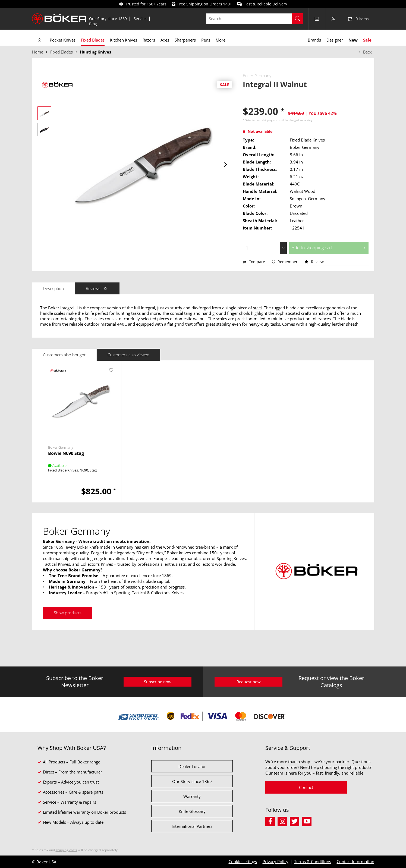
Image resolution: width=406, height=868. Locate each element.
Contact (306, 787)
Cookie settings (243, 861)
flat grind (176, 324)
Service (140, 19)
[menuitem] (108, 19)
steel (257, 308)
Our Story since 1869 (108, 19)
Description (53, 288)
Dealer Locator (192, 766)
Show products (68, 613)
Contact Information (355, 861)
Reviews (97, 288)
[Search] (298, 19)
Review (314, 262)
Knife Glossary (192, 811)
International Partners (192, 826)
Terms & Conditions (313, 861)
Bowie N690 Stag (66, 453)
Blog (93, 24)
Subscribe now (158, 682)
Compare (254, 262)
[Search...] (255, 19)
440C (295, 184)
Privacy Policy (276, 861)
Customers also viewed (128, 355)
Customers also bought (64, 355)
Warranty (192, 796)
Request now (249, 682)
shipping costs (271, 120)
